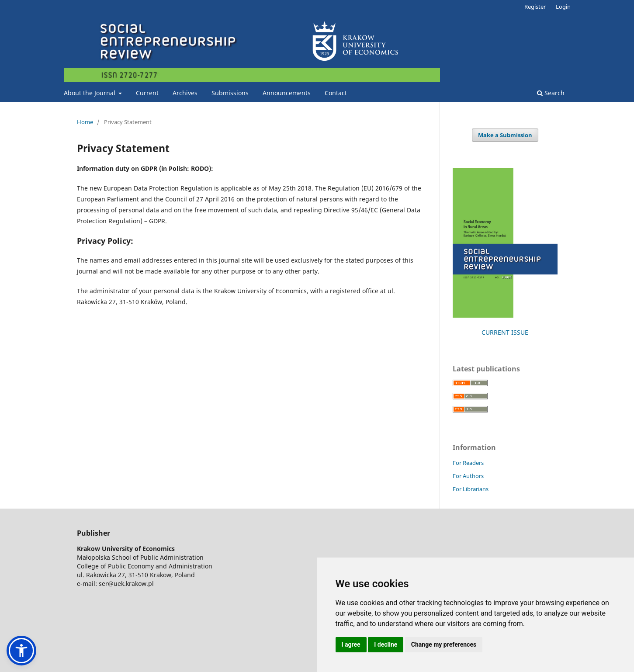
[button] (21, 651)
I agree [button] (351, 644)
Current (147, 93)
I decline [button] (386, 644)
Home (85, 122)
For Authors (468, 476)
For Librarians (471, 489)
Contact (336, 93)
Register (535, 7)
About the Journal (90, 93)
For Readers (468, 463)
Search (551, 93)
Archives (185, 93)
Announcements (287, 93)
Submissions (230, 93)
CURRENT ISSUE (505, 332)
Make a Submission (505, 135)
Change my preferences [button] (444, 644)
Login (563, 7)
